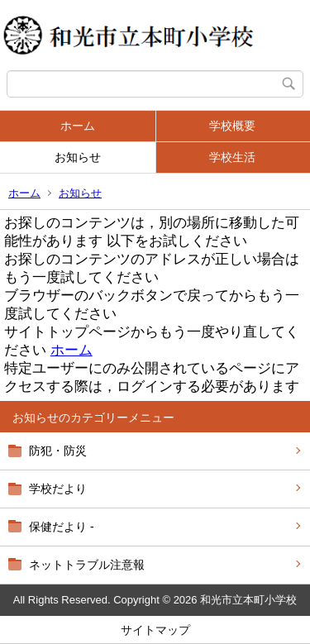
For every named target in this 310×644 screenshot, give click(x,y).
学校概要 (232, 126)
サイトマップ (155, 630)
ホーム (78, 126)
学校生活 (232, 157)
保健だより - (62, 527)
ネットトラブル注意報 (87, 565)
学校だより (58, 489)
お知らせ (78, 157)
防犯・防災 (58, 451)
